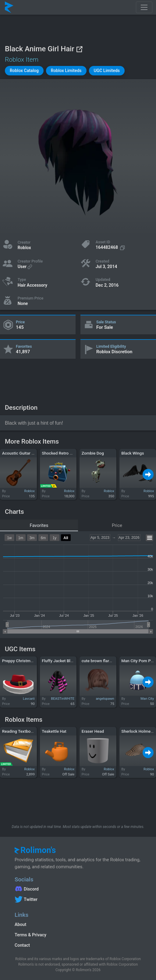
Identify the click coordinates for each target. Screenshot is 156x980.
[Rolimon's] (9, 7)
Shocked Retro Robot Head (66, 453)
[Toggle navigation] (144, 7)
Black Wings (133, 453)
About (20, 924)
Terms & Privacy (30, 935)
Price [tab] (117, 525)
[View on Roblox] (79, 49)
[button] (24, 71)
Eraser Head (93, 731)
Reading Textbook (19, 731)
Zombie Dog (93, 453)
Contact (22, 945)
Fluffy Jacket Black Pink (64, 661)
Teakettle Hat (54, 731)
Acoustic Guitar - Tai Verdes (28, 453)
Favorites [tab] (39, 525)
